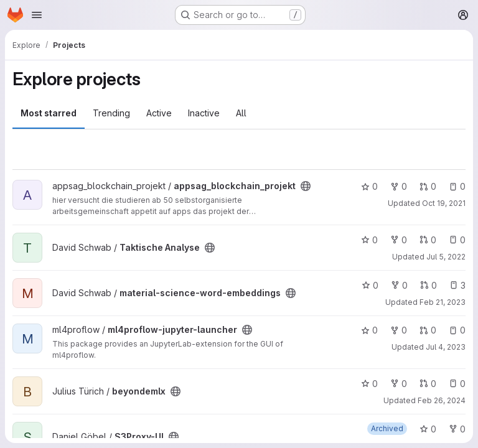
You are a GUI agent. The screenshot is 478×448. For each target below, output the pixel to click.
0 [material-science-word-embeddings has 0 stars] (370, 285)
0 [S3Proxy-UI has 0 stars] (428, 429)
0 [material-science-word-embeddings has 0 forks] (399, 285)
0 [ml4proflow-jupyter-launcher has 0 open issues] (457, 330)
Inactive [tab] (204, 113)
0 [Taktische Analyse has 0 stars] (369, 240)
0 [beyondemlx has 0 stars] (369, 384)
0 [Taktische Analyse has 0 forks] (399, 240)
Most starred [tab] (49, 113)
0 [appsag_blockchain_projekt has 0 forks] (399, 186)
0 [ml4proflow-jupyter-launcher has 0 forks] (399, 330)
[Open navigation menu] (37, 15)
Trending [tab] (111, 113)
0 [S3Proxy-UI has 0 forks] (457, 429)
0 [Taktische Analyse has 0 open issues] (457, 240)
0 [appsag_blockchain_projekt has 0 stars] (369, 186)
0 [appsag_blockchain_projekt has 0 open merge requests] (428, 186)
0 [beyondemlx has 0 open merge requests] (428, 384)
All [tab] (241, 113)
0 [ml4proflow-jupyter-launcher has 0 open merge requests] (428, 330)
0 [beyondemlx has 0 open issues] (457, 384)
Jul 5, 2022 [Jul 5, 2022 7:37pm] (446, 257)
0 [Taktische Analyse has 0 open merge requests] (428, 240)
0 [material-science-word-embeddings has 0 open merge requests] (429, 285)
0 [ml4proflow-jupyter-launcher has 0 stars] (369, 330)
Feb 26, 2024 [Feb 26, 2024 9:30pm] (442, 400)
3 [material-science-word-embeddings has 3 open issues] (457, 285)
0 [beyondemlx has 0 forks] (399, 384)
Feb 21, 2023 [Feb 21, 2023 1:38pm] (443, 302)
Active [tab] (159, 113)
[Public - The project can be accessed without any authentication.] (306, 186)
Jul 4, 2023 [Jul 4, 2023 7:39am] (446, 347)
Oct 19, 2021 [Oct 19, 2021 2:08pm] (444, 203)
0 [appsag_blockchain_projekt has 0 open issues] (457, 186)
